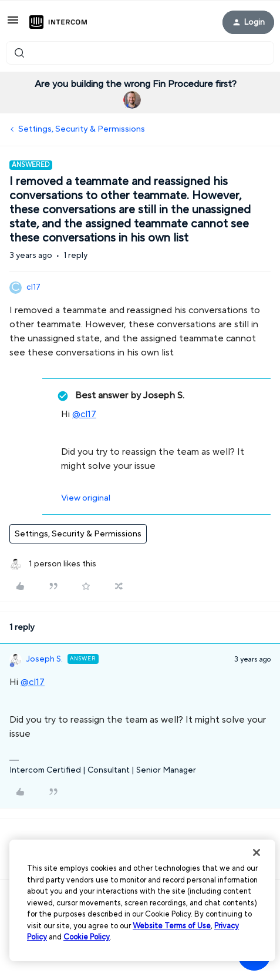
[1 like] (53, 564)
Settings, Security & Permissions (82, 129)
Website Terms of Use (172, 926)
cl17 (33, 287)
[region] (142, 900)
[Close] (257, 853)
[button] (13, 24)
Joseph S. (45, 659)
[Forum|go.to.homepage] (58, 22)
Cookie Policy (87, 937)
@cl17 (84, 414)
